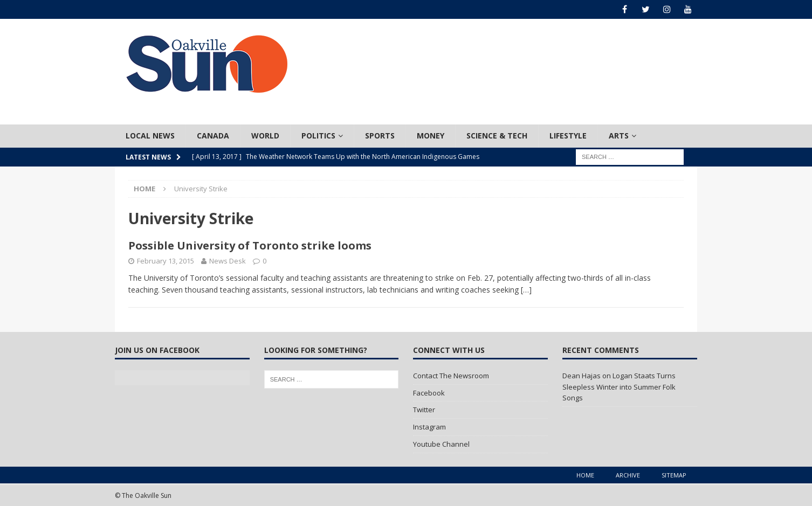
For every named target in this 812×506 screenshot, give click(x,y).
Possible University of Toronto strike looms (250, 245)
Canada (213, 136)
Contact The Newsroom (451, 376)
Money (431, 136)
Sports (380, 136)
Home (585, 475)
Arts (619, 136)
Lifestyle (568, 136)
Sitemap (674, 475)
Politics (318, 136)
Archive (628, 475)
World (265, 136)
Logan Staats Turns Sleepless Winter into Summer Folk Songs (619, 387)
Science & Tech (497, 136)
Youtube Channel (441, 444)
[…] (526, 290)
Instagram (429, 427)
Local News (150, 136)
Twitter (424, 410)
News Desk (228, 261)
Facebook (429, 393)
